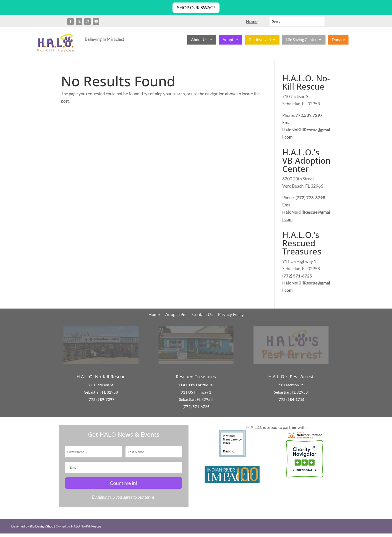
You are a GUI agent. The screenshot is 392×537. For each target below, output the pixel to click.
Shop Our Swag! (196, 8)
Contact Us (202, 315)
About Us (199, 40)
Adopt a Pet (176, 315)
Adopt (228, 40)
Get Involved (260, 40)
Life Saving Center (301, 40)
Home (154, 315)
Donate (338, 40)
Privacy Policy (231, 315)
